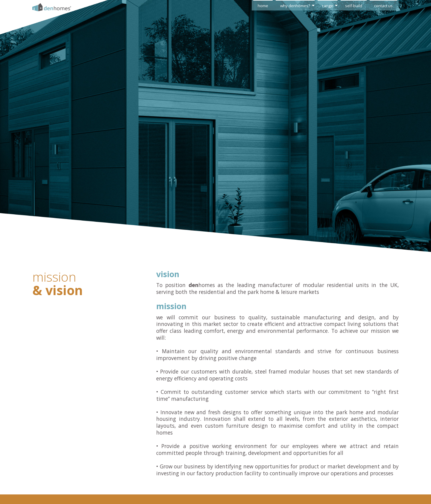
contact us (383, 6)
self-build (354, 6)
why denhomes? (295, 6)
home (263, 6)
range (328, 6)
